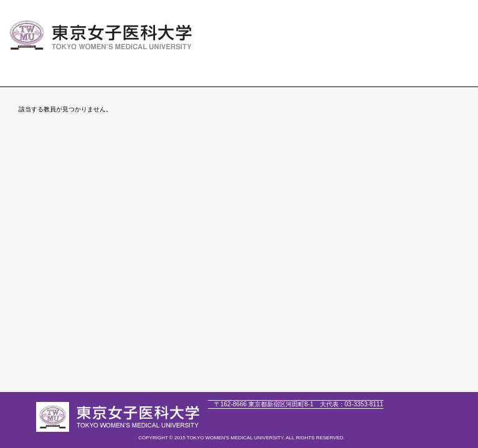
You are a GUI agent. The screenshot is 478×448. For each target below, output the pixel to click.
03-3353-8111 (352, 404)
